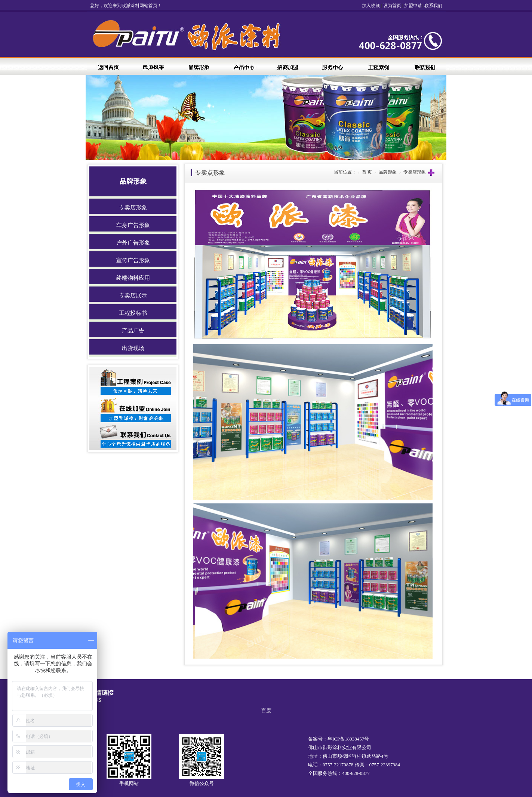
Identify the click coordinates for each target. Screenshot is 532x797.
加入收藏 (371, 6)
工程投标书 (133, 313)
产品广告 (133, 331)
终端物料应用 (133, 278)
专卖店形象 (133, 208)
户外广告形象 (133, 243)
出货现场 (133, 348)
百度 (266, 710)
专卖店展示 (133, 295)
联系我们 (433, 6)
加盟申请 (413, 6)
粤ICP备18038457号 (348, 739)
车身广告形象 (133, 225)
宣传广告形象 (133, 260)
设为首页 (392, 6)
